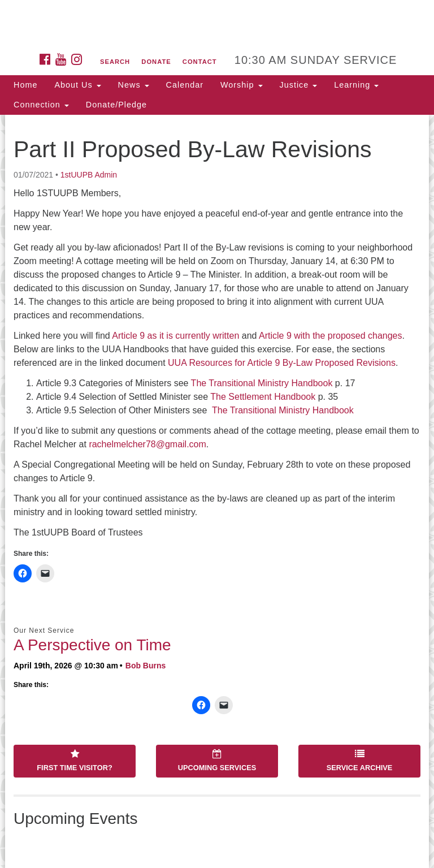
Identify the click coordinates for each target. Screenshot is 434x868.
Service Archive (360, 761)
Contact (200, 62)
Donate (156, 62)
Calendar (185, 85)
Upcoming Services (217, 761)
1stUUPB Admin (89, 175)
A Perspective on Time (92, 645)
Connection (41, 105)
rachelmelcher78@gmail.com (147, 444)
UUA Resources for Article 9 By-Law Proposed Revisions (282, 363)
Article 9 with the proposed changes (330, 336)
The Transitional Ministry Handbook (262, 383)
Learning (356, 85)
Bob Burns (146, 666)
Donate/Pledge (116, 105)
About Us (77, 85)
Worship (242, 85)
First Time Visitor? (74, 761)
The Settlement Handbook (263, 397)
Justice (299, 85)
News (134, 85)
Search (115, 62)
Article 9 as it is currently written (175, 336)
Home (25, 85)
